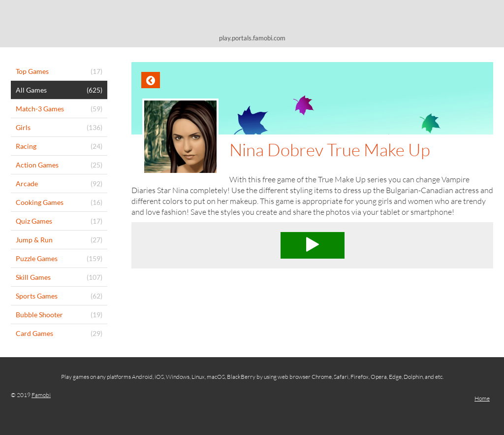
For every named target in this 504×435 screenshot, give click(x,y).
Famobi (41, 395)
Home (482, 398)
